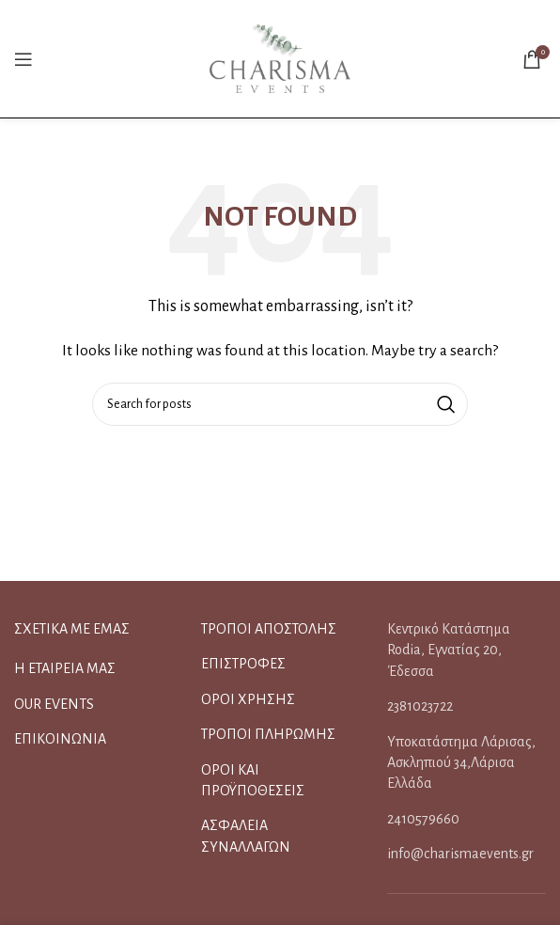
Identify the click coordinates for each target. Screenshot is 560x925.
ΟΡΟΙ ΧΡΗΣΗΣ (248, 699)
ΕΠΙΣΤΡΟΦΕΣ (243, 664)
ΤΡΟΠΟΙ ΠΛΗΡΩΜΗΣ (268, 734)
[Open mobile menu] (23, 59)
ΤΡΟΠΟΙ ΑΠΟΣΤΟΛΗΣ (269, 629)
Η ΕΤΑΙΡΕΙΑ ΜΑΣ (65, 668)
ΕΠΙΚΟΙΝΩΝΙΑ (60, 739)
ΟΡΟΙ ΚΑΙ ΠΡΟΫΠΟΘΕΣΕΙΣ (253, 780)
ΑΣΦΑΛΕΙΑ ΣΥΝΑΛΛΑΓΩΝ (246, 836)
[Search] (280, 404)
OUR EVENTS (54, 704)
